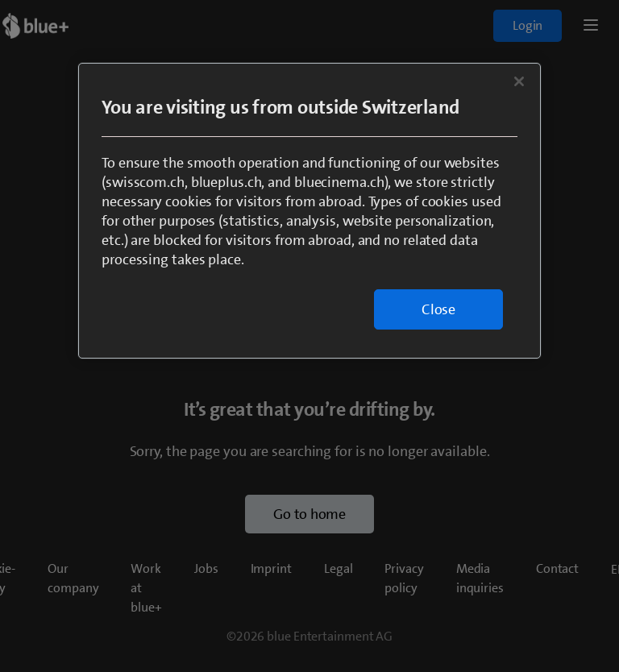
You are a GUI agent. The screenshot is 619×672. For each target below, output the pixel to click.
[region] (309, 211)
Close (438, 309)
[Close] (519, 81)
